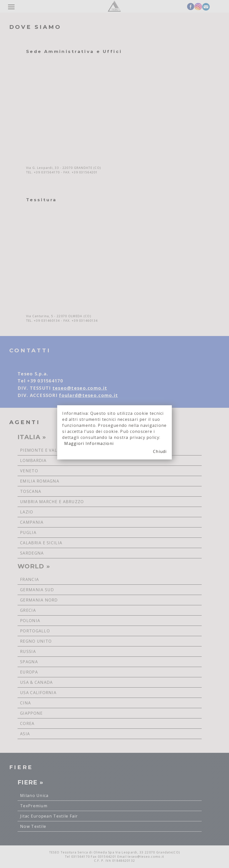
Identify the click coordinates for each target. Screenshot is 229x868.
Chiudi (160, 451)
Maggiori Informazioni (89, 443)
